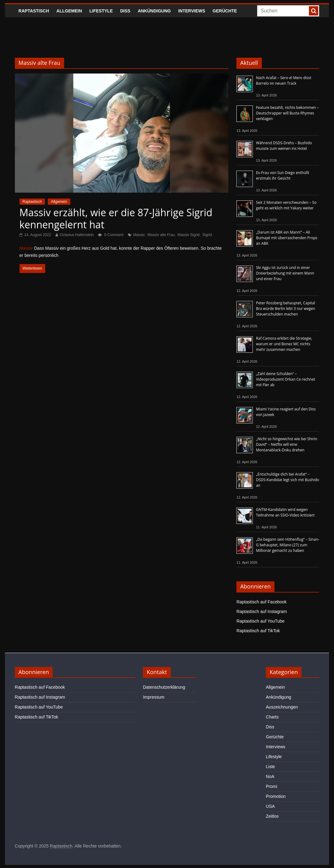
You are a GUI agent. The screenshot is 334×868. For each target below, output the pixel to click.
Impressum (154, 697)
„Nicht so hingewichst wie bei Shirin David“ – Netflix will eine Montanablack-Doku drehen (287, 444)
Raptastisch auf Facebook (261, 602)
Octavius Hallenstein (77, 235)
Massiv (139, 235)
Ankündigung (154, 11)
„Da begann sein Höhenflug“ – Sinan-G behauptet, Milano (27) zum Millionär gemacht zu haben (288, 545)
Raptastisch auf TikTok (258, 631)
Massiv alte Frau (161, 235)
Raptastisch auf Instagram (262, 611)
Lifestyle (101, 11)
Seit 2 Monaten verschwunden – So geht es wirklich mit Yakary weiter (286, 205)
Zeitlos (272, 816)
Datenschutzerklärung (164, 687)
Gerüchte (225, 11)
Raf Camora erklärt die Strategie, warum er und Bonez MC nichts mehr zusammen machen (284, 344)
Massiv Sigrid (189, 235)
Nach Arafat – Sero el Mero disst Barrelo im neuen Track (284, 81)
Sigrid (207, 235)
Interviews (192, 11)
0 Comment (111, 235)
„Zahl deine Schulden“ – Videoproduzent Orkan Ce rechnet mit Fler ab (286, 379)
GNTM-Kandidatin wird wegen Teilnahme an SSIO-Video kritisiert (285, 512)
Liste (270, 767)
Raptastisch (34, 11)
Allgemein (69, 11)
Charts (272, 717)
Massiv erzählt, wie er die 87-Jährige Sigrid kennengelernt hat (116, 218)
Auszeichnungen (282, 707)
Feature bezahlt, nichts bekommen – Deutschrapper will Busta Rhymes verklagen (287, 113)
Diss (125, 11)
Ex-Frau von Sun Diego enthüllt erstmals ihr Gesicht (283, 175)
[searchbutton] (314, 11)
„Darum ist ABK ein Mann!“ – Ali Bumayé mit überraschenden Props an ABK (287, 238)
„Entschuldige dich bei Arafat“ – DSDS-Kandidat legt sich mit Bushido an (288, 480)
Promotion (276, 796)
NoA (270, 776)
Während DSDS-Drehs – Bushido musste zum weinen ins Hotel (284, 146)
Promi (272, 786)
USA (270, 806)
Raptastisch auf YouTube (260, 621)
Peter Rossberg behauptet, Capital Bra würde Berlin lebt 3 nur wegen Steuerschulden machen (286, 309)
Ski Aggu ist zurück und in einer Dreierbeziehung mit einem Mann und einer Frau (285, 273)
